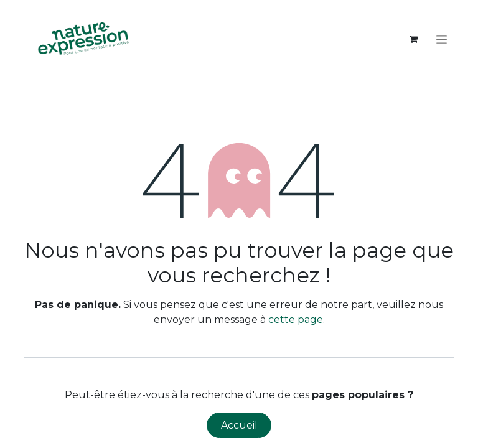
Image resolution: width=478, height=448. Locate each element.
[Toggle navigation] (442, 39)
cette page (296, 320)
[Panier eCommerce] (413, 39)
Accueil (239, 425)
